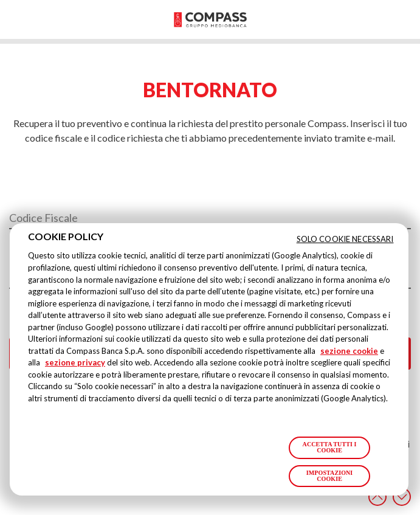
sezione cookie (349, 351)
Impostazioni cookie (330, 476)
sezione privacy (75, 362)
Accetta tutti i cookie (330, 447)
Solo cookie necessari (345, 239)
